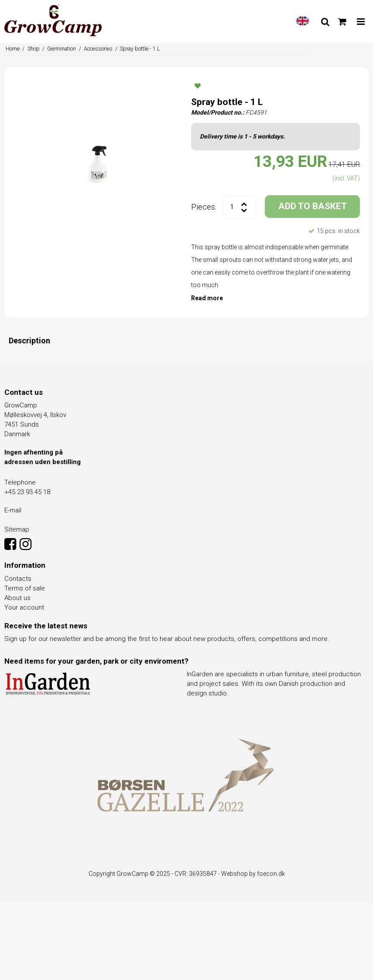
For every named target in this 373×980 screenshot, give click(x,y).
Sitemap (17, 529)
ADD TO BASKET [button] (313, 206)
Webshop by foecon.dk (253, 874)
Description (29, 341)
